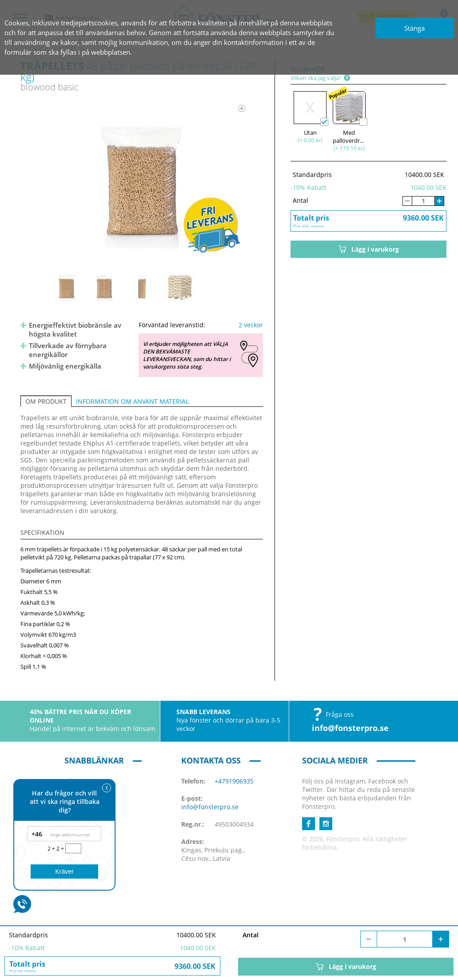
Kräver (64, 872)
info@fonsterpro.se (350, 728)
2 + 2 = (56, 849)
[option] (142, 181)
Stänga (414, 28)
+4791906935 (234, 781)
